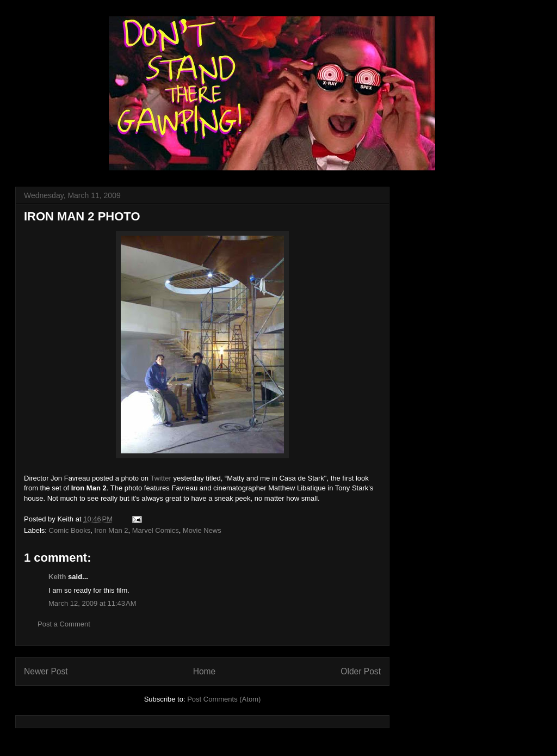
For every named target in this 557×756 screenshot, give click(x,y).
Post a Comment (64, 624)
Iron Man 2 (111, 530)
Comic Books (70, 530)
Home (205, 671)
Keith (57, 577)
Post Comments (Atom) (224, 699)
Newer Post (46, 671)
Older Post (361, 671)
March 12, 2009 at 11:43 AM (92, 603)
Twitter (160, 478)
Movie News (202, 530)
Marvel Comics (156, 530)
